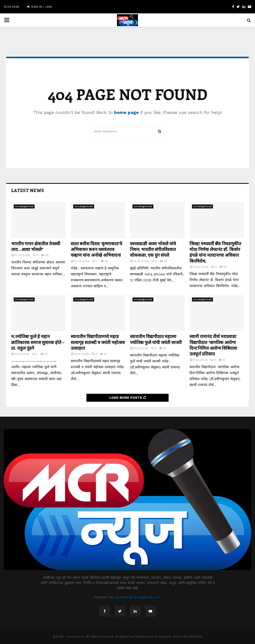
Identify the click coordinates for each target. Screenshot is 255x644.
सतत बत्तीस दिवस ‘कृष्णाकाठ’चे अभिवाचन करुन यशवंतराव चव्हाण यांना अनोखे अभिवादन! (96, 249)
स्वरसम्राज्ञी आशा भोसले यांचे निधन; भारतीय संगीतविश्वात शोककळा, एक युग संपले (153, 249)
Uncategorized (24, 206)
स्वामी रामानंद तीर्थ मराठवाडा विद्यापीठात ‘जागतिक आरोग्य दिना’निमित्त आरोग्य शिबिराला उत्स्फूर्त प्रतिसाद (213, 345)
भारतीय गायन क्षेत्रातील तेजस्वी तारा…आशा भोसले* (36, 246)
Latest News (28, 190)
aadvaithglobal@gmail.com (138, 597)
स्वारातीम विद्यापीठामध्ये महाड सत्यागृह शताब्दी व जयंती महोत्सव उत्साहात (98, 342)
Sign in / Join (39, 7)
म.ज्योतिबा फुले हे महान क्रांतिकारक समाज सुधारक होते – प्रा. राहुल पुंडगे (38, 342)
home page (126, 112)
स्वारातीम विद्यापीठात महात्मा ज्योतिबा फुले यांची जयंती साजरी (156, 339)
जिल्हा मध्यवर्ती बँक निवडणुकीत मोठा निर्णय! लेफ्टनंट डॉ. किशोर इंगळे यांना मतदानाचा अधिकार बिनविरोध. (215, 252)
